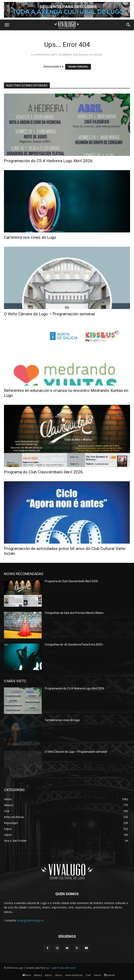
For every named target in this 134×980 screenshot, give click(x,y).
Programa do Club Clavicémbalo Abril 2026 (43, 472)
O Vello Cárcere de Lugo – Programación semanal (50, 314)
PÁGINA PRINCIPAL (78, 67)
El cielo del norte (66, 968)
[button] (7, 25)
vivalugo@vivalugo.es (31, 920)
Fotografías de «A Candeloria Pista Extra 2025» (74, 644)
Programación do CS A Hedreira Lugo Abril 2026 (48, 161)
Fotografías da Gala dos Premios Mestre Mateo (74, 613)
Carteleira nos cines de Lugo (30, 237)
